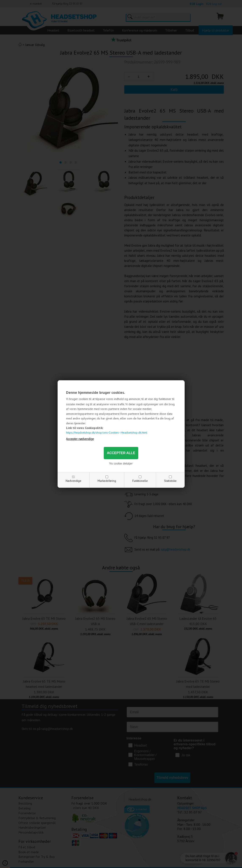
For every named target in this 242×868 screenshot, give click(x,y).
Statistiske (170, 481)
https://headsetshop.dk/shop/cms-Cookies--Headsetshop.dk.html (107, 433)
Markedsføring (107, 481)
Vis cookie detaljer (121, 463)
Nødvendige (73, 481)
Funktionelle (140, 481)
